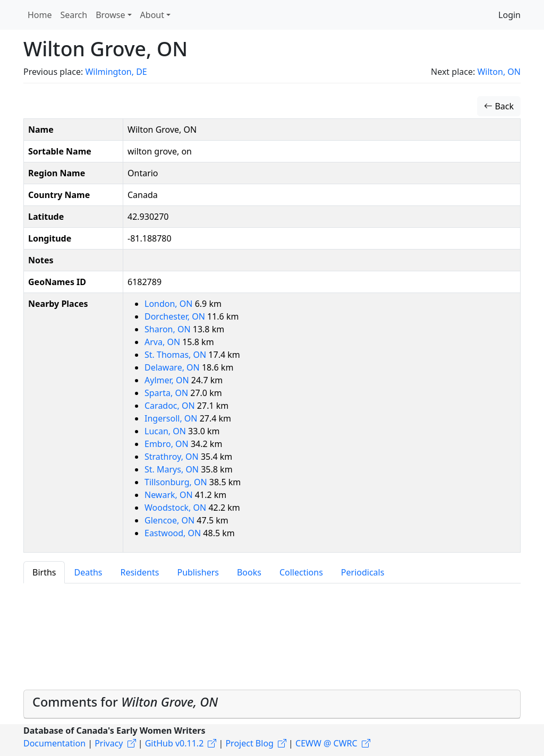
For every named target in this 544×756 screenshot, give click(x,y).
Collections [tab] (301, 572)
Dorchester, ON (176, 316)
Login (509, 15)
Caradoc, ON (171, 406)
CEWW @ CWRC (326, 743)
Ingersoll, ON (172, 418)
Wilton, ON (499, 72)
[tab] (272, 704)
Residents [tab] (139, 572)
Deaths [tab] (88, 572)
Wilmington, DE (116, 72)
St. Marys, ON (173, 469)
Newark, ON (170, 495)
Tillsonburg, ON (177, 482)
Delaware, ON (173, 367)
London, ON (170, 304)
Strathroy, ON (173, 457)
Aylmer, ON (168, 380)
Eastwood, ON (174, 533)
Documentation (54, 743)
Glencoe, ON (171, 520)
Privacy (109, 743)
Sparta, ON (167, 393)
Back (499, 106)
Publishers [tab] (198, 572)
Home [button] (40, 15)
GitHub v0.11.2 (175, 743)
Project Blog (249, 743)
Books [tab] (249, 572)
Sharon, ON (169, 329)
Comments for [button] (125, 702)
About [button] (152, 15)
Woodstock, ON (176, 508)
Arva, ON (163, 342)
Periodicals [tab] (363, 572)
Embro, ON (168, 444)
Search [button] (74, 15)
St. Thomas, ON (176, 355)
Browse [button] (110, 15)
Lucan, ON (166, 431)
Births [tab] (44, 572)
